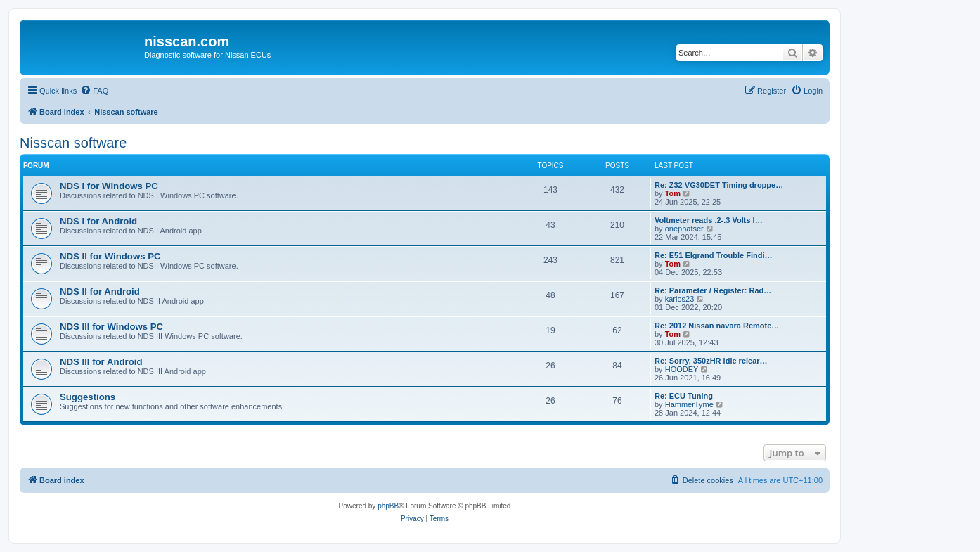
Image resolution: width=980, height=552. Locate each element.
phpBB (388, 506)
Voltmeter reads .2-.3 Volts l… (709, 220)
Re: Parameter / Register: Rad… (713, 290)
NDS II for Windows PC (110, 256)
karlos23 (680, 299)
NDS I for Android (98, 221)
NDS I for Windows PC (109, 186)
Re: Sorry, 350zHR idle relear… (711, 361)
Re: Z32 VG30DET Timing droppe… (719, 185)
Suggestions (88, 397)
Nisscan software (73, 143)
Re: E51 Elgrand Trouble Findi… (713, 255)
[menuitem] (94, 91)
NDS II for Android (100, 291)
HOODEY (682, 369)
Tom (673, 193)
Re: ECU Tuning (684, 396)
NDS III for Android (101, 362)
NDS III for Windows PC (111, 327)
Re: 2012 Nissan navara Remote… (717, 326)
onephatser (684, 229)
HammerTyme (689, 404)
